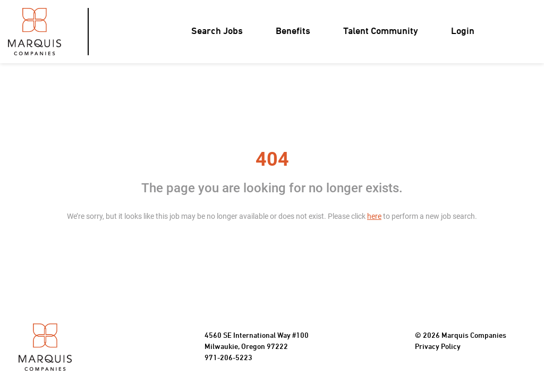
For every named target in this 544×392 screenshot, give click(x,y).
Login (463, 32)
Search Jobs (217, 32)
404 (272, 159)
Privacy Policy (438, 347)
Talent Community (381, 32)
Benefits (293, 32)
